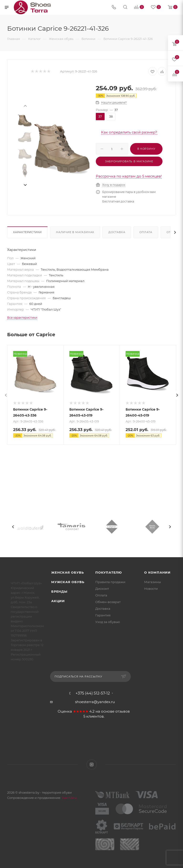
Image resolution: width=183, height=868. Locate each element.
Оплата (146, 232)
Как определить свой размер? (129, 132)
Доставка (117, 232)
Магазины (152, 582)
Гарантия (103, 615)
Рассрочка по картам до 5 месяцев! (129, 176)
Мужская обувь (68, 582)
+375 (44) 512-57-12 (93, 693)
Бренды (59, 591)
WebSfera (69, 798)
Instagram (92, 765)
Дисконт (102, 589)
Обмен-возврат (108, 602)
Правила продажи (110, 582)
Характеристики (27, 232)
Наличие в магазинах (75, 232)
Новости (151, 589)
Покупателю (109, 572)
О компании (157, 572)
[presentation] (25, 106)
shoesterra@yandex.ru (95, 702)
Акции (58, 601)
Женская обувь (67, 572)
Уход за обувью (108, 622)
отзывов (123, 711)
